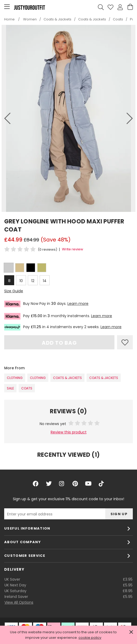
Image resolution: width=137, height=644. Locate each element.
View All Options (19, 602)
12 (33, 281)
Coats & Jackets (67, 378)
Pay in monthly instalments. (58, 316)
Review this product (69, 432)
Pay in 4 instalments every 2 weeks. (63, 327)
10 (21, 281)
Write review (73, 249)
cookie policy (90, 638)
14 (45, 281)
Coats (27, 388)
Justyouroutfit (29, 7)
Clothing (15, 378)
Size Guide (14, 291)
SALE (10, 388)
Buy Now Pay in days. (46, 304)
